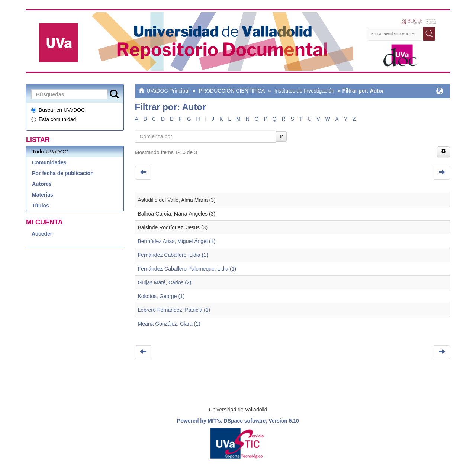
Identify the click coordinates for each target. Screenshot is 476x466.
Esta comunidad (54, 119)
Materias (43, 195)
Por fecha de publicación (63, 173)
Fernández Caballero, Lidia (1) (173, 255)
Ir (281, 136)
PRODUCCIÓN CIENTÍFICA (232, 91)
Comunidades (49, 162)
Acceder (42, 234)
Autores (42, 184)
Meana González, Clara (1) (169, 324)
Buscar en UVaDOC (58, 110)
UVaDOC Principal (168, 91)
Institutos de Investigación (304, 91)
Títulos (41, 206)
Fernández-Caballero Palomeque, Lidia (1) (187, 269)
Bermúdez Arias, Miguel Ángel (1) (177, 241)
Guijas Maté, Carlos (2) (165, 282)
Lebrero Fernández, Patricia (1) (174, 310)
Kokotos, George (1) (161, 296)
